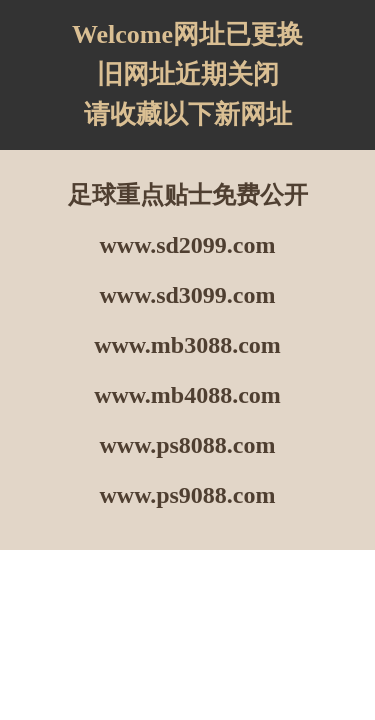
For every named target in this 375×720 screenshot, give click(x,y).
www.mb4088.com (187, 395)
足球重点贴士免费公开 (188, 195)
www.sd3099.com (187, 295)
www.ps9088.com (187, 495)
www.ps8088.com (187, 445)
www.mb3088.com (187, 345)
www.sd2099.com (187, 245)
